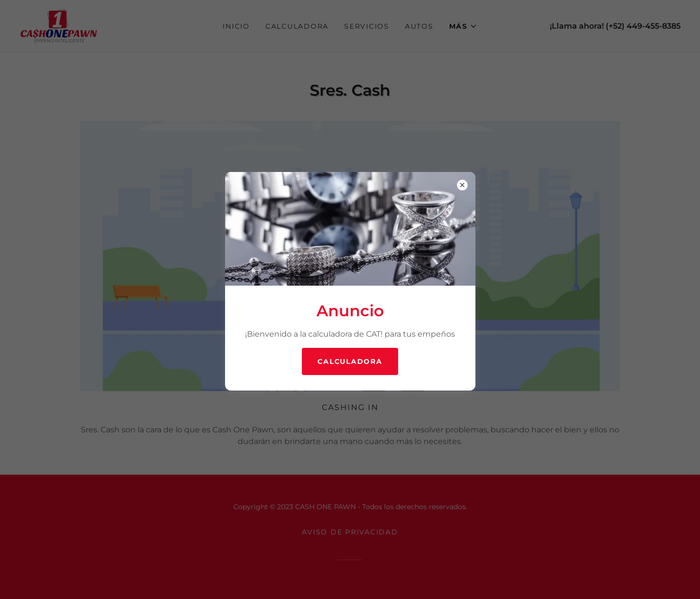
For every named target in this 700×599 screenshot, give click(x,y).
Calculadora (350, 361)
